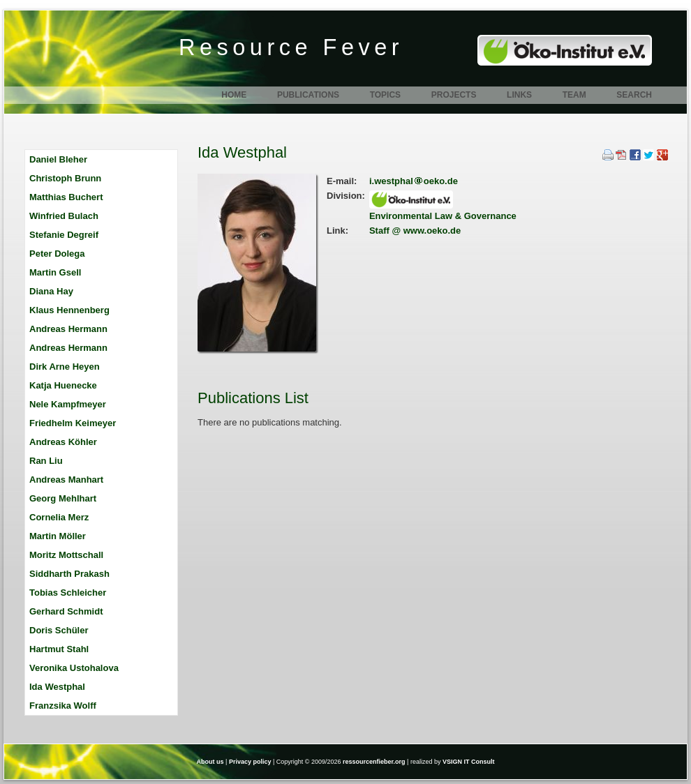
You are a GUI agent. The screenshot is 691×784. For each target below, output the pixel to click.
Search (634, 95)
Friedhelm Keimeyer (73, 423)
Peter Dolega (57, 254)
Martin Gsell (55, 272)
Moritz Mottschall (66, 555)
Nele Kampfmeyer (68, 404)
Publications (308, 95)
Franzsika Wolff (63, 706)
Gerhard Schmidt (66, 611)
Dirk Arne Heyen (65, 367)
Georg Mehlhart (63, 498)
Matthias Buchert (66, 197)
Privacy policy (250, 762)
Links (519, 95)
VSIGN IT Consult (469, 762)
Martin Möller (58, 536)
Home (234, 95)
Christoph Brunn (65, 178)
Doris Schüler (59, 630)
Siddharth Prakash (69, 574)
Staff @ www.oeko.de (415, 231)
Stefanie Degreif (64, 235)
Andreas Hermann (68, 329)
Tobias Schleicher (68, 593)
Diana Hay (51, 291)
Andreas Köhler (63, 442)
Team (574, 95)
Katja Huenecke (63, 385)
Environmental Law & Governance (443, 216)
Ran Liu (46, 461)
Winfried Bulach (64, 216)
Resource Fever (291, 47)
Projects (454, 95)
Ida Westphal (57, 687)
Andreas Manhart (66, 480)
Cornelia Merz (59, 517)
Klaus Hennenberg (69, 310)
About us (210, 762)
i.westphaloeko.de (414, 181)
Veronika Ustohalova (74, 668)
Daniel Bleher (58, 159)
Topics (385, 95)
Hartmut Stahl (59, 649)
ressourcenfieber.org (374, 762)
